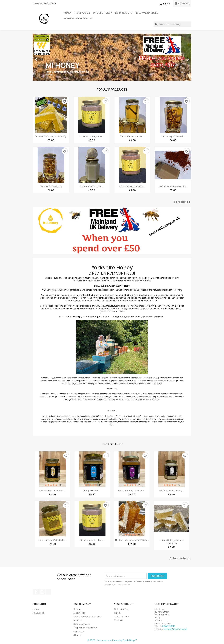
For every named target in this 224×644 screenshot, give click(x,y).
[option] (112, 58)
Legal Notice (79, 613)
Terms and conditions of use (87, 616)
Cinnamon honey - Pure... (92, 136)
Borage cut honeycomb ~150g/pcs (171, 542)
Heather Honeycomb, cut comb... (132, 540)
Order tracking (121, 609)
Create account (122, 616)
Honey (67, 13)
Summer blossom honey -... (52, 490)
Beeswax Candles (147, 13)
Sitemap (77, 635)
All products (182, 202)
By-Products (124, 13)
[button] (45, 58)
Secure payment (82, 624)
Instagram (42, 592)
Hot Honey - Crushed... (173, 136)
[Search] (172, 24)
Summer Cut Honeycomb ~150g (51, 136)
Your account (123, 604)
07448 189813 (48, 4)
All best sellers (180, 559)
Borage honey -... (92, 490)
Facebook (36, 592)
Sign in (117, 613)
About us (78, 620)
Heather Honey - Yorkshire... (132, 490)
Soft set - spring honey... (171, 490)
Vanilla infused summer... (132, 136)
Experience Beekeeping (78, 19)
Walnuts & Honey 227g (51, 186)
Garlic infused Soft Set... (92, 186)
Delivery (77, 609)
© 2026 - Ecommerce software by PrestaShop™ (112, 640)
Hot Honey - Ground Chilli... (132, 186)
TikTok (48, 592)
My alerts (119, 620)
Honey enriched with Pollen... (53, 540)
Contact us (79, 631)
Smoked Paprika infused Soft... (173, 186)
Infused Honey (103, 13)
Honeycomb (82, 13)
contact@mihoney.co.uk (176, 629)
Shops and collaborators (85, 628)
